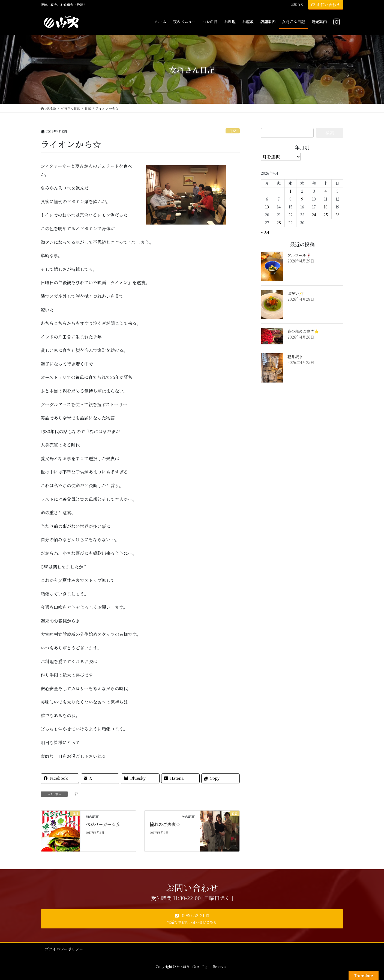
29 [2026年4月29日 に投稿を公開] (290, 223)
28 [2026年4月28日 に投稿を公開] (279, 223)
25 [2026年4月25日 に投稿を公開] (326, 215)
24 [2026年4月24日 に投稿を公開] (314, 215)
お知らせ (297, 4)
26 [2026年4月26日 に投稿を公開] (337, 215)
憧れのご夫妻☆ (165, 824)
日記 (233, 131)
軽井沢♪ (295, 357)
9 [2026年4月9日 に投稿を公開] (302, 199)
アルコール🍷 (299, 255)
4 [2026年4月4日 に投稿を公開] (326, 191)
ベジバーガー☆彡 (103, 824)
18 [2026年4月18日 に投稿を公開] (326, 207)
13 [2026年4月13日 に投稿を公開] (267, 207)
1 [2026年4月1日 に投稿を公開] (290, 191)
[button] (192, 919)
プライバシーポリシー (64, 949)
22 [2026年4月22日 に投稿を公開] (290, 215)
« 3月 (265, 232)
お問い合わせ (326, 5)
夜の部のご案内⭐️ (303, 331)
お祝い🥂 (295, 293)
